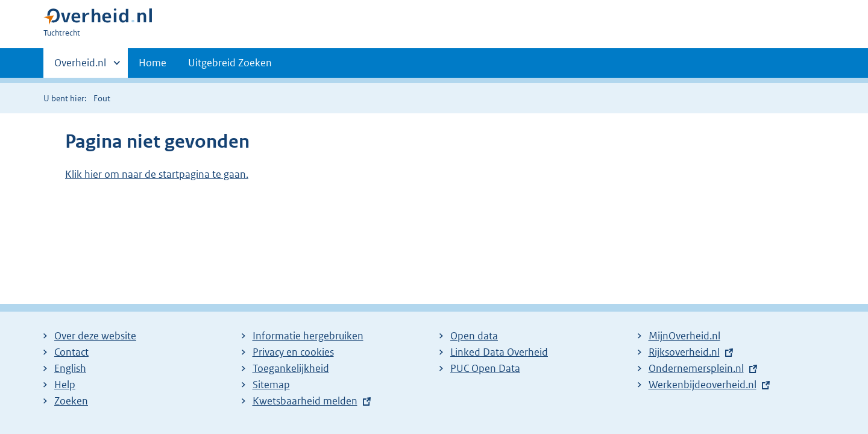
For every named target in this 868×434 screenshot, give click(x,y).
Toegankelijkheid (291, 368)
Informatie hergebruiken (308, 336)
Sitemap (271, 385)
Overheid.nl (80, 66)
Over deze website (95, 336)
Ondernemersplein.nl (696, 368)
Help (65, 385)
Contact (71, 352)
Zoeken (71, 401)
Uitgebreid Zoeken (230, 63)
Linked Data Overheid (499, 352)
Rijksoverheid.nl (684, 352)
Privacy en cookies (293, 352)
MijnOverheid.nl (684, 336)
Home (153, 63)
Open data (474, 336)
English (70, 368)
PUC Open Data (485, 368)
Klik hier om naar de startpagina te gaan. (157, 174)
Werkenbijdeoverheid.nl (703, 385)
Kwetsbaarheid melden (305, 401)
